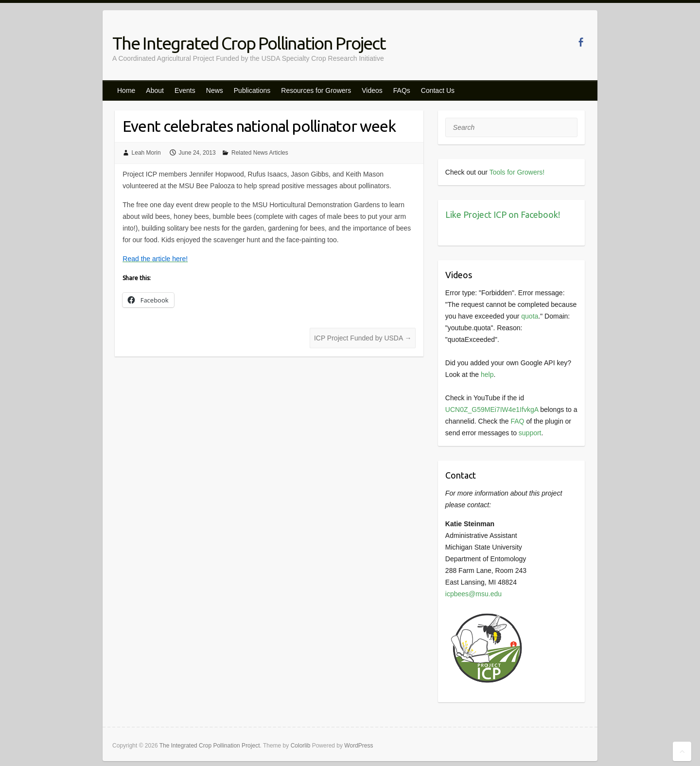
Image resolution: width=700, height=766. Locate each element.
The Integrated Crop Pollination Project (249, 43)
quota (530, 316)
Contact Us (438, 90)
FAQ (517, 421)
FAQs (402, 90)
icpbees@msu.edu (473, 594)
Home (126, 90)
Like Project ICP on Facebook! (503, 214)
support (530, 433)
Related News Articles (260, 153)
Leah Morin (146, 153)
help (487, 374)
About (155, 90)
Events (185, 90)
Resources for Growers (316, 90)
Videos (372, 90)
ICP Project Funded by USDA (363, 338)
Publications (252, 90)
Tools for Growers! (517, 172)
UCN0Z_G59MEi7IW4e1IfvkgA (492, 410)
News (215, 90)
